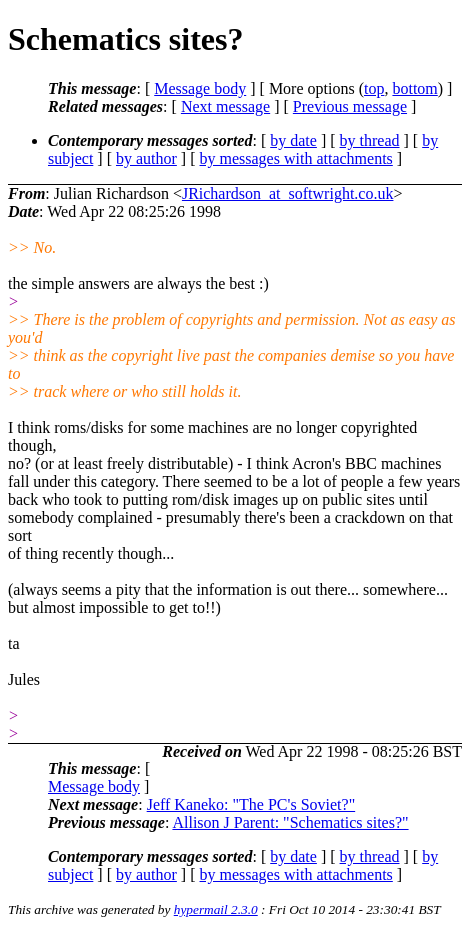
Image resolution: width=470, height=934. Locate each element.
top (374, 88)
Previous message (350, 106)
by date (293, 140)
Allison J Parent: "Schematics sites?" (290, 822)
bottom (414, 88)
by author (146, 158)
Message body (200, 88)
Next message (225, 106)
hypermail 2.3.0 (216, 909)
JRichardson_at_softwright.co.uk (288, 193)
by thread (370, 140)
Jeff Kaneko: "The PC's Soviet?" (251, 804)
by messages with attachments (296, 158)
